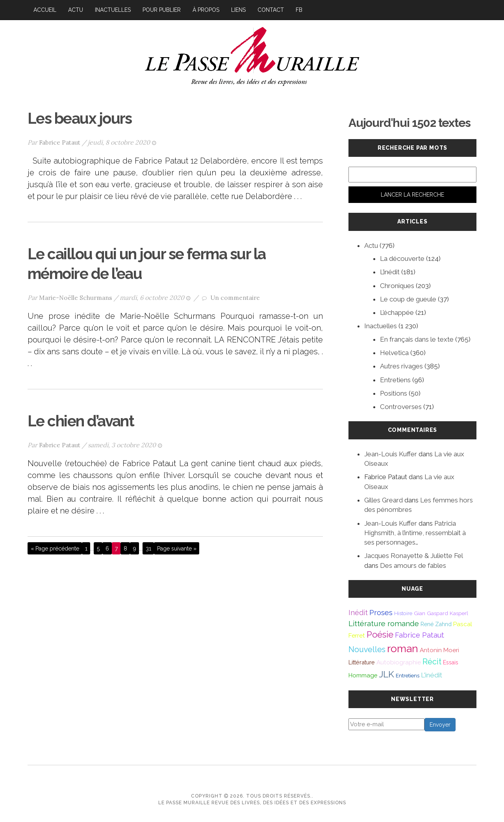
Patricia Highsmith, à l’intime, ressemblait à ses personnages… (415, 533)
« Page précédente (55, 547)
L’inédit (390, 272)
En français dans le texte (417, 339)
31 (148, 547)
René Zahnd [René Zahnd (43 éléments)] (436, 624)
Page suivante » (177, 547)
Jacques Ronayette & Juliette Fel (413, 556)
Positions (394, 393)
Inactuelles (113, 10)
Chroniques (397, 286)
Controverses (401, 407)
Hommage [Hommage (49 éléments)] (363, 675)
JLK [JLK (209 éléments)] (386, 674)
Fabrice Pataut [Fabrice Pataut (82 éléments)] (420, 635)
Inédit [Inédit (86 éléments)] (358, 613)
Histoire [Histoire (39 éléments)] (403, 613)
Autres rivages (401, 366)
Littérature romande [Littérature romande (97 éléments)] (384, 623)
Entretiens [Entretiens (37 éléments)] (408, 675)
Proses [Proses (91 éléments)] (381, 613)
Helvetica (394, 353)
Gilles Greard (384, 500)
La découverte (402, 259)
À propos (206, 10)
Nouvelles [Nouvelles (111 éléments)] (367, 650)
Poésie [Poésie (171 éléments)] (380, 634)
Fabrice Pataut (60, 142)
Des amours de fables (413, 565)
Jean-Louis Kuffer (391, 454)
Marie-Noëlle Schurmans (76, 296)
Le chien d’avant (84, 419)
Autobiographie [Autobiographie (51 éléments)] (399, 662)
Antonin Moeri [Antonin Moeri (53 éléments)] (439, 650)
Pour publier (162, 10)
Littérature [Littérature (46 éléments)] (362, 662)
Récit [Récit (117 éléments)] (432, 662)
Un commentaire (235, 296)
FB (299, 10)
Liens (238, 10)
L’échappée (397, 312)
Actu (76, 10)
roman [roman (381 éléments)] (403, 648)
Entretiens (395, 380)
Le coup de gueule (408, 299)
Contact (271, 10)
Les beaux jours (83, 118)
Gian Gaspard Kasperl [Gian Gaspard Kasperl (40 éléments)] (441, 613)
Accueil (45, 10)
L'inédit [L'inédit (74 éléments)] (432, 675)
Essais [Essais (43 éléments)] (451, 662)
